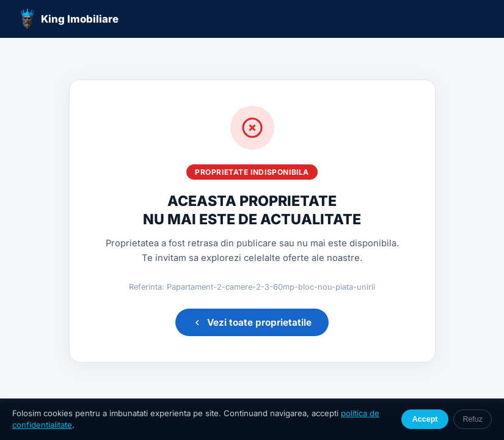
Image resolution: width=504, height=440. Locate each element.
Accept (425, 419)
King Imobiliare (69, 19)
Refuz (473, 419)
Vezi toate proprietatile (252, 322)
